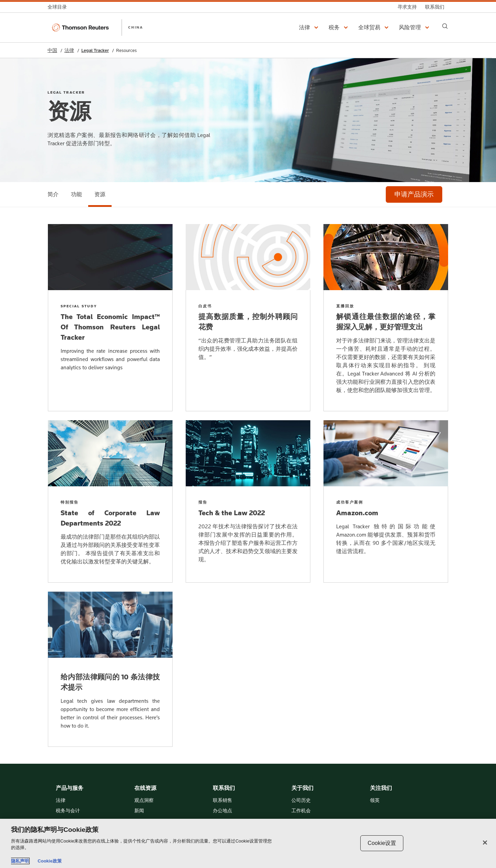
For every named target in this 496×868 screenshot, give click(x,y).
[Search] (445, 26)
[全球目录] (59, 7)
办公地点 (223, 811)
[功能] (76, 194)
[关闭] (485, 843)
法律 (69, 50)
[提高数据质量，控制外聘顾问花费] (248, 318)
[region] (248, 843)
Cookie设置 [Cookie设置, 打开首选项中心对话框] (382, 843)
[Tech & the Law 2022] (248, 501)
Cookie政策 (49, 861)
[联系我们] (435, 7)
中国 (52, 50)
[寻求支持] (407, 7)
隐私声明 (20, 861)
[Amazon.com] (386, 501)
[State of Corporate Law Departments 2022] (110, 501)
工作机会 (301, 811)
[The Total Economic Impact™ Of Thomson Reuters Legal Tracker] (110, 318)
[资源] (100, 194)
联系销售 (223, 801)
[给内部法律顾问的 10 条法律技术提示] (110, 669)
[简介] (53, 194)
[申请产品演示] (414, 194)
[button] (310, 28)
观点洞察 (144, 801)
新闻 (139, 811)
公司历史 (301, 801)
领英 (375, 801)
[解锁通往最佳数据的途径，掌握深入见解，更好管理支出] (386, 318)
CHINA (136, 27)
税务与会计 (68, 811)
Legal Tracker (95, 50)
